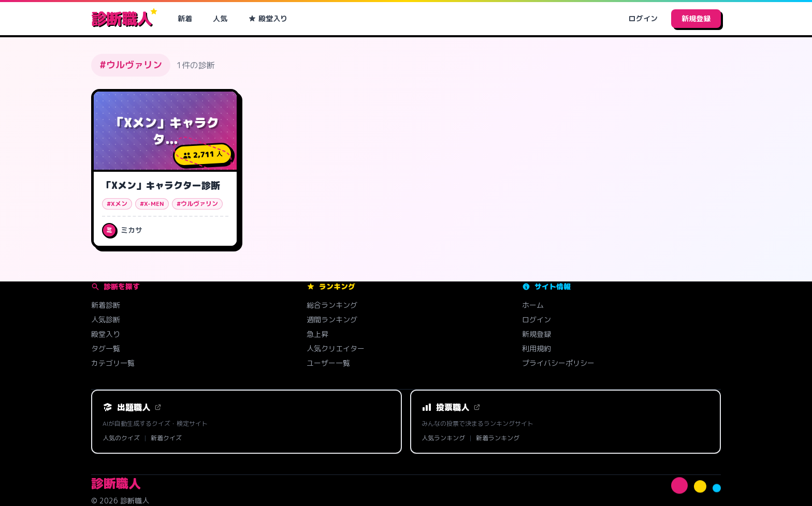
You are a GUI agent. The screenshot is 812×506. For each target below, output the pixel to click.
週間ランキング (332, 319)
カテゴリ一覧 (113, 363)
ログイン (643, 18)
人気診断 (106, 319)
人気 (220, 18)
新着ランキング (498, 438)
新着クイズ (166, 438)
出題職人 (132, 407)
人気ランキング (443, 438)
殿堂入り (268, 18)
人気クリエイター (336, 348)
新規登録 (696, 18)
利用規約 (536, 348)
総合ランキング (332, 305)
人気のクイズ (121, 438)
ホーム (533, 305)
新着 (185, 18)
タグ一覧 (106, 348)
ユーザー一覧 (328, 363)
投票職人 (451, 407)
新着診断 (106, 305)
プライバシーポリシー (558, 363)
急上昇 (317, 334)
